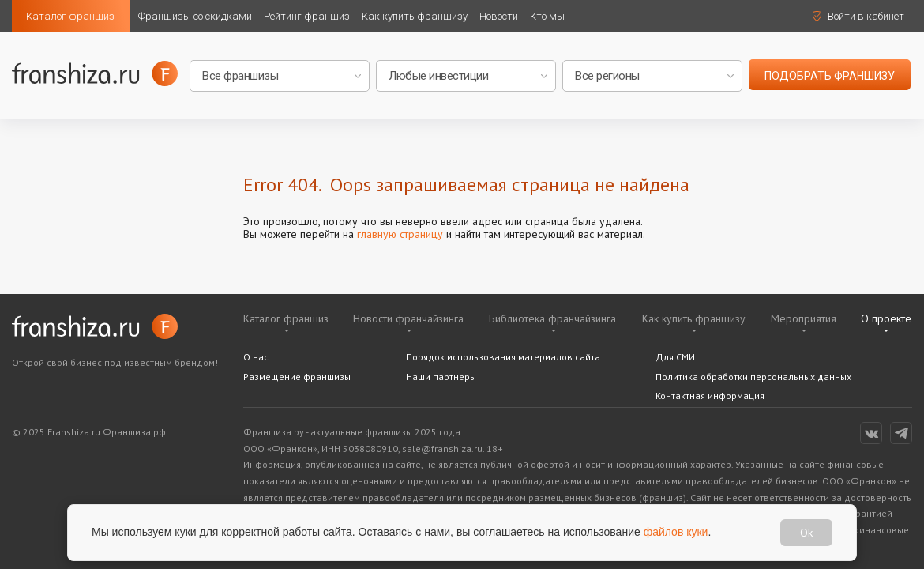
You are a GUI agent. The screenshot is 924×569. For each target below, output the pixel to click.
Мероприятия (804, 318)
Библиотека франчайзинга (552, 318)
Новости (499, 16)
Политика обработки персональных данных (753, 377)
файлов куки (676, 532)
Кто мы (547, 16)
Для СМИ (675, 357)
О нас (256, 357)
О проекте (886, 318)
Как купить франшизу (415, 16)
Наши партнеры (441, 377)
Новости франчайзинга (408, 318)
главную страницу (400, 234)
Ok (806, 533)
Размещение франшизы (297, 377)
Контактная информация (710, 396)
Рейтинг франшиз (307, 16)
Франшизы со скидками (195, 16)
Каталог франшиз (70, 16)
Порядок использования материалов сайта (503, 357)
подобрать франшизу (830, 76)
